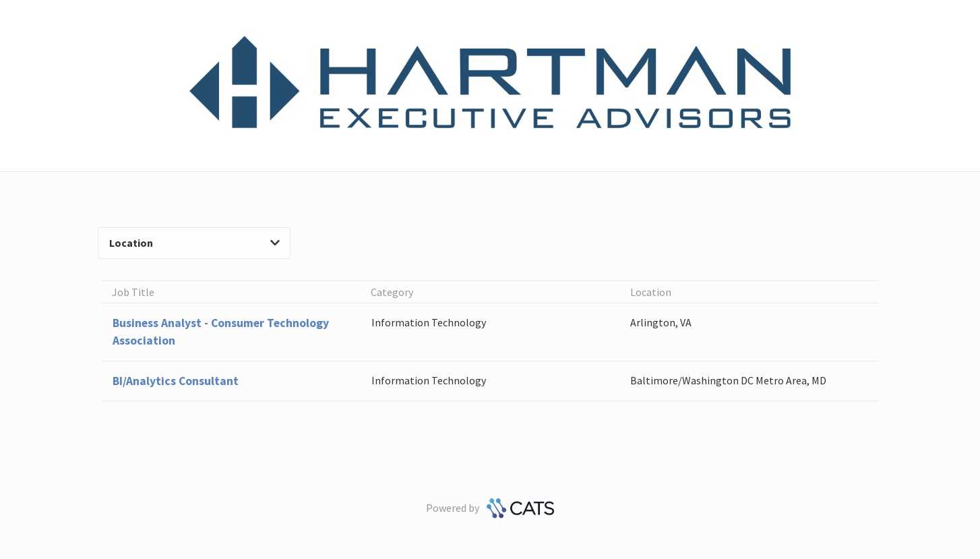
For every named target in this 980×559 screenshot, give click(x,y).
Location (194, 243)
